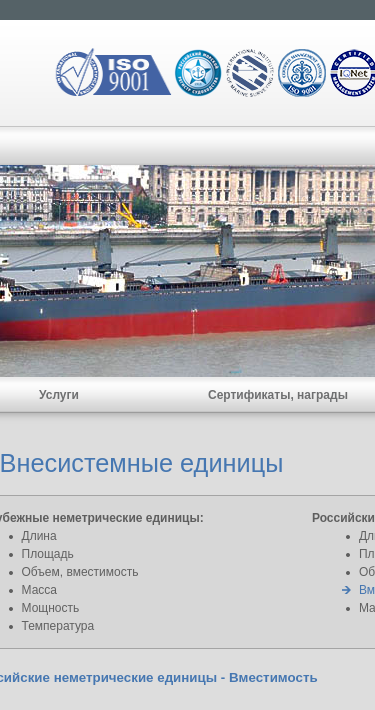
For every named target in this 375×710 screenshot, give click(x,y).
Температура (58, 626)
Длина (39, 536)
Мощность (51, 608)
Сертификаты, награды (278, 395)
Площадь (48, 554)
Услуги (59, 395)
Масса (39, 590)
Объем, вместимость (80, 572)
